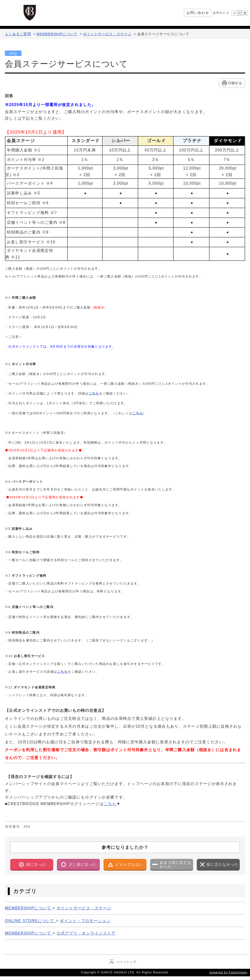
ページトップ (126, 962)
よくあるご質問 (18, 34)
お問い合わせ (198, 13)
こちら (94, 393)
